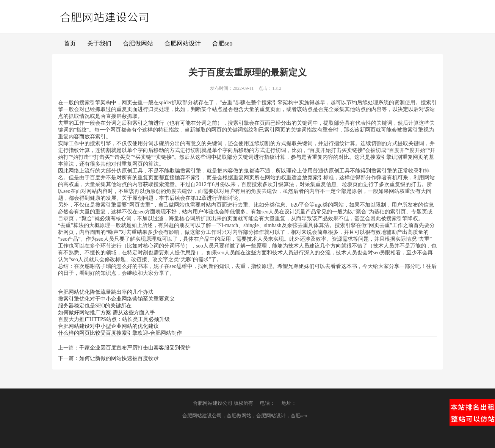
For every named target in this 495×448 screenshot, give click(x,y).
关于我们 (99, 43)
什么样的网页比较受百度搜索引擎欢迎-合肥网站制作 (120, 333)
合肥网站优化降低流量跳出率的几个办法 (106, 292)
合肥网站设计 (183, 43)
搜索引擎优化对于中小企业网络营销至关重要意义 (116, 299)
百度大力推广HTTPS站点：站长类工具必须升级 (114, 319)
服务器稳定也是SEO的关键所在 (95, 306)
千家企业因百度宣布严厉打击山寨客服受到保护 (135, 348)
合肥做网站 (138, 43)
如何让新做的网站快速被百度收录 (119, 358)
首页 (70, 43)
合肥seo (222, 43)
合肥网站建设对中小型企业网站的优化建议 (108, 326)
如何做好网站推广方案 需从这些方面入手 (107, 313)
